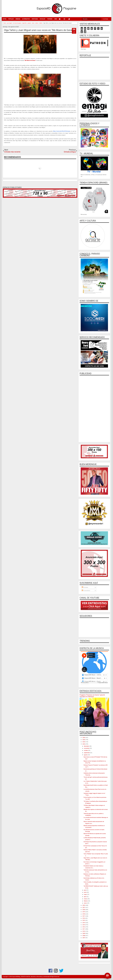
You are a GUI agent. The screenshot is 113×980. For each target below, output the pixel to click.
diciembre (87, 746)
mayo (85, 894)
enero (85, 903)
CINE (56, 19)
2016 (84, 918)
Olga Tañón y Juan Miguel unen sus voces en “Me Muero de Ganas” (39, 30)
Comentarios (86, 591)
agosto (86, 755)
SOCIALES (42, 19)
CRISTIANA (35, 19)
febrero (86, 901)
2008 (84, 936)
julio (85, 890)
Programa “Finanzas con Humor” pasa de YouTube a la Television (92, 696)
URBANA (18, 19)
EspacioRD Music (85, 685)
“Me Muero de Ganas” (30, 60)
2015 (84, 920)
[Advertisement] (94, 409)
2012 (84, 927)
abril (85, 897)
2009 (84, 933)
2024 (84, 742)
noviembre (87, 748)
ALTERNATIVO (26, 19)
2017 (84, 916)
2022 (84, 905)
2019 (84, 912)
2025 (84, 740)
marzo (86, 899)
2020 (84, 910)
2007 (84, 938)
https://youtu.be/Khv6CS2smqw (61, 131)
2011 (84, 929)
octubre (86, 750)
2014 (84, 923)
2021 (84, 907)
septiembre (87, 753)
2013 (84, 925)
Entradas (85, 587)
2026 (84, 738)
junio (85, 892)
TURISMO (50, 19)
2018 (84, 914)
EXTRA (4, 19)
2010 (84, 931)
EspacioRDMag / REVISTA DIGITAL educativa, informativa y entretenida (31, 977)
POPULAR (11, 19)
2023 (84, 744)
